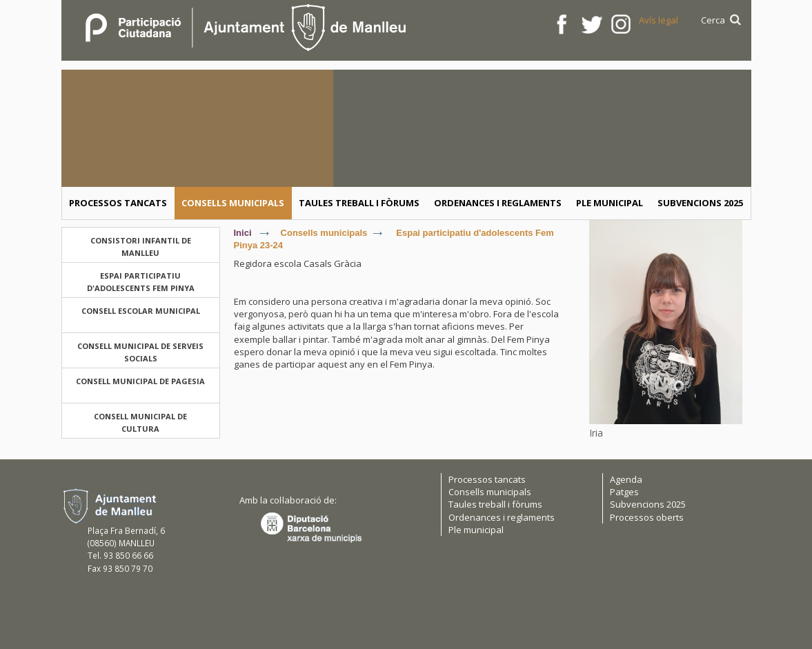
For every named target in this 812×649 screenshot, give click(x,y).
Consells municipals (324, 233)
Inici (243, 233)
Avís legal (658, 20)
